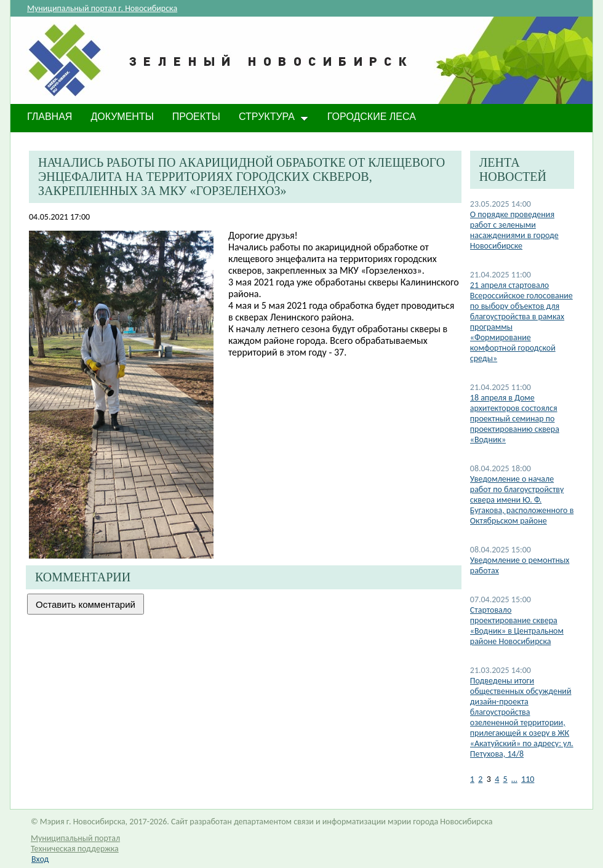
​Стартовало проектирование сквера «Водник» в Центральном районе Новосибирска (517, 626)
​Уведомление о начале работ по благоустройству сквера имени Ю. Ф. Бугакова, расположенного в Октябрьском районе (522, 500)
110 (528, 779)
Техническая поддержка (75, 849)
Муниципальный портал (75, 838)
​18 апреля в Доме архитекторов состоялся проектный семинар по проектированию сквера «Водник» (515, 419)
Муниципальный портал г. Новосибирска (102, 8)
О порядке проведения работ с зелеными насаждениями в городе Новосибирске (514, 230)
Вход (40, 859)
